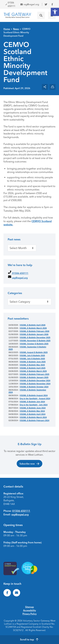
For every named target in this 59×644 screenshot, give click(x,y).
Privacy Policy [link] (29, 614)
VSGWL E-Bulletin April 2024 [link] (32, 414)
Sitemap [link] (29, 607)
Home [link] (7, 29)
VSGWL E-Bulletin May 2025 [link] (32, 365)
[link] (55, 12)
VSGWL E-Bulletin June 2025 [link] (33, 362)
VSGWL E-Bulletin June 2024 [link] (33, 408)
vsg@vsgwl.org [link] (30, 4)
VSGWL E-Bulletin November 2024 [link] (35, 384)
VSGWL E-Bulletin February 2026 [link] (34, 331)
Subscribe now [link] (30, 464)
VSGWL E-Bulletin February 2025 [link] (34, 374)
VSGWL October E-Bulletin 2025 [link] (34, 344)
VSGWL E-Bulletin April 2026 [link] (32, 325)
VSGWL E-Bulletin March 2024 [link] (33, 417)
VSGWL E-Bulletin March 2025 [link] (33, 371)
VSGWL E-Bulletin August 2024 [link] (34, 395)
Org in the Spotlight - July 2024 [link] (34, 405)
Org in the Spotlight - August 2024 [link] (35, 399)
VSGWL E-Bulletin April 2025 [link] (32, 368)
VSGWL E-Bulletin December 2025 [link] (35, 338)
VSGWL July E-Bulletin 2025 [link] (32, 356)
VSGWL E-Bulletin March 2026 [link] (33, 328)
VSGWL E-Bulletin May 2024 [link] (32, 411)
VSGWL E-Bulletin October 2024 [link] (34, 387)
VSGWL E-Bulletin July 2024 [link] (32, 402)
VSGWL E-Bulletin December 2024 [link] (35, 381)
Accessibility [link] (29, 610)
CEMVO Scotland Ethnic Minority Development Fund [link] (17, 32)
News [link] (16, 29)
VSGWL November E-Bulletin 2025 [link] (35, 341)
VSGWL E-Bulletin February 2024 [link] (34, 421)
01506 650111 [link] (10, 4)
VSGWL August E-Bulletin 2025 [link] (34, 352)
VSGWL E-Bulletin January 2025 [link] (34, 377)
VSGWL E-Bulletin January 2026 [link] (34, 334)
